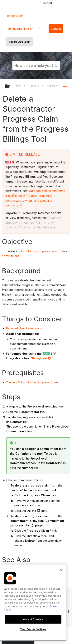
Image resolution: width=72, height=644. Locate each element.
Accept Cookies (33, 619)
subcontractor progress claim (38, 251)
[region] (33, 603)
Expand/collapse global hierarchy (10, 86)
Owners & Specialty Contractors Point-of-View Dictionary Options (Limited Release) (34, 223)
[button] (56, 65)
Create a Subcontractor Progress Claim (32, 382)
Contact (56, 29)
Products (34, 86)
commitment (10, 256)
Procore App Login (19, 42)
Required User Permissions (24, 328)
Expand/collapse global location (65, 85)
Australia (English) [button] (23, 29)
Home (18, 86)
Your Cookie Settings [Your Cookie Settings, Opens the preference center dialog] (33, 629)
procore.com (15, 16)
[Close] (61, 570)
